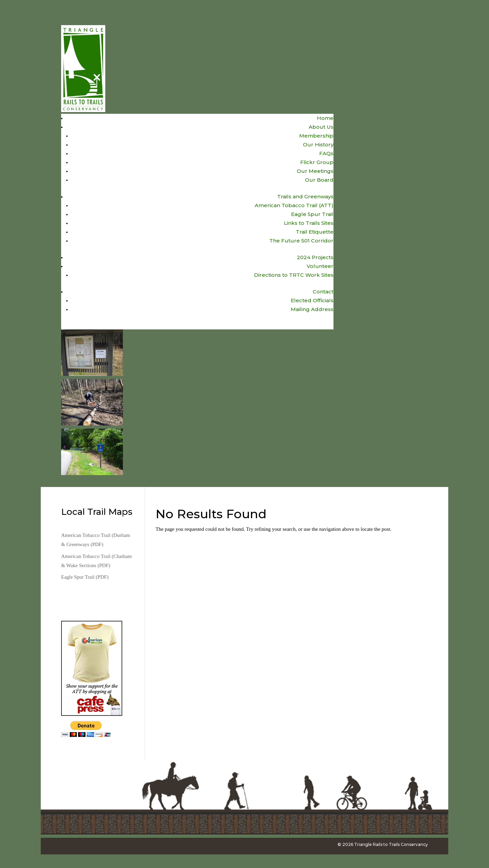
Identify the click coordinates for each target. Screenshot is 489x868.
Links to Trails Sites (309, 223)
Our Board (319, 180)
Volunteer (320, 266)
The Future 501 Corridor (301, 241)
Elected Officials (312, 300)
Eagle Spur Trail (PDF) (85, 577)
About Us (321, 127)
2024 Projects (315, 257)
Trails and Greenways (305, 196)
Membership (316, 136)
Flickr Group (317, 162)
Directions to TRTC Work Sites (294, 275)
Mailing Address (312, 309)
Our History (318, 144)
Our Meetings (315, 171)
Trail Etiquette (315, 232)
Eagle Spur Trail (312, 214)
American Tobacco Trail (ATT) (294, 205)
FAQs (326, 153)
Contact (323, 292)
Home (325, 118)
